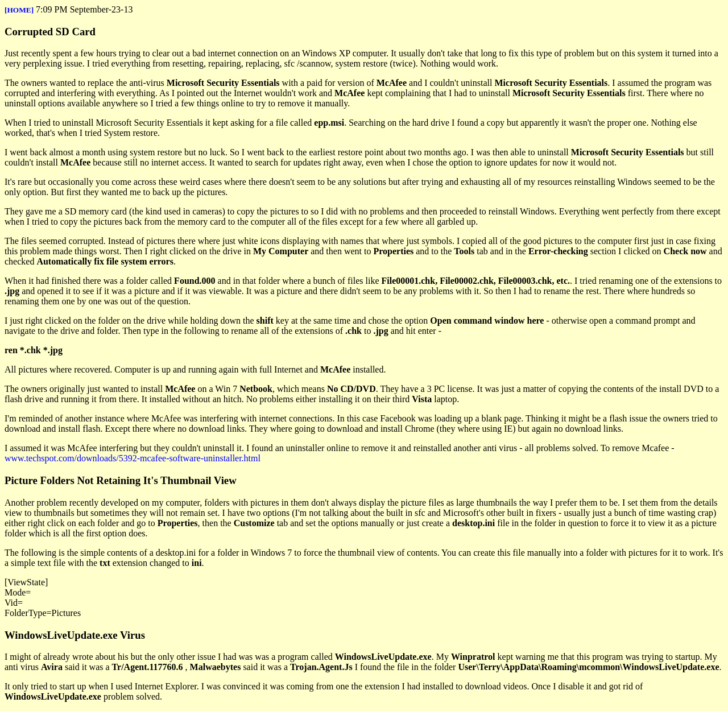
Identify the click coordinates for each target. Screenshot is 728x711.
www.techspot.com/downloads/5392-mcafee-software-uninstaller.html (133, 458)
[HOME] (19, 10)
